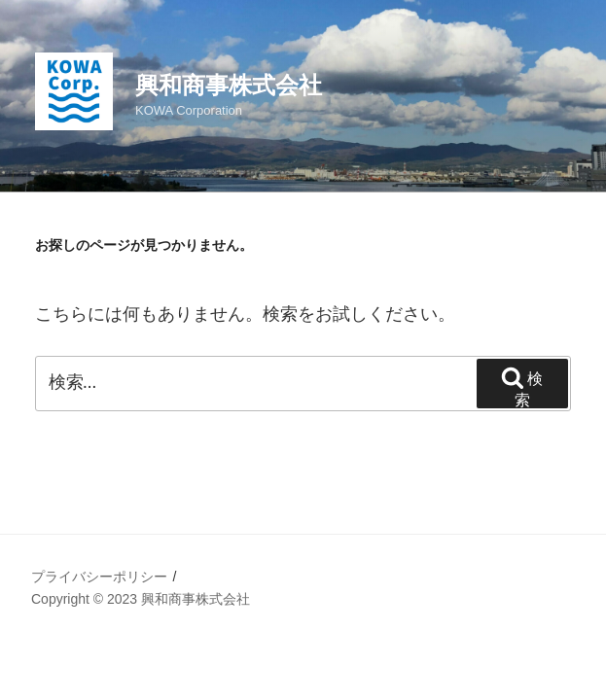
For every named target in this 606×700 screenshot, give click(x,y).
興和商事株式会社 (229, 85)
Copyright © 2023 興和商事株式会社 (141, 599)
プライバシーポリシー (99, 577)
